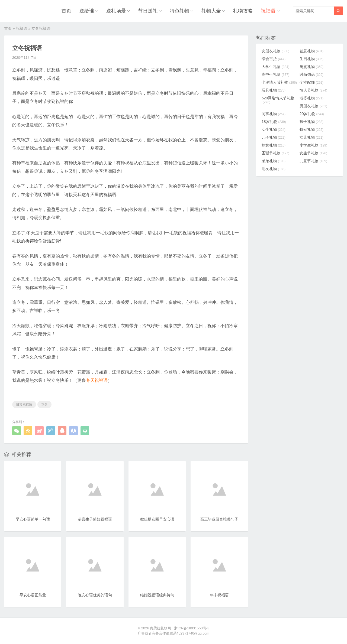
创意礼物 (311, 51)
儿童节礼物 (313, 161)
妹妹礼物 (274, 145)
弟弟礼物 (274, 161)
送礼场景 (116, 11)
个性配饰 (311, 82)
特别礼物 (311, 129)
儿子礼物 (274, 137)
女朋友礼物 (275, 51)
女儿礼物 (311, 137)
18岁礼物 (274, 122)
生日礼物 (311, 59)
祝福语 (268, 11)
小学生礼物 (313, 145)
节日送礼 (148, 11)
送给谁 (87, 11)
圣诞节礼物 (275, 153)
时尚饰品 (311, 74)
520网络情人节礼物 (278, 100)
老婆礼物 (311, 98)
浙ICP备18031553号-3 (192, 628)
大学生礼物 (275, 67)
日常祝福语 (24, 405)
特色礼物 (179, 11)
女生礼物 (274, 129)
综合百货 (274, 59)
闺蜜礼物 (311, 67)
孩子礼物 (311, 122)
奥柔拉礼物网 (160, 628)
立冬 (44, 405)
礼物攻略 (243, 11)
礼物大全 (211, 11)
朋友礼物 (274, 169)
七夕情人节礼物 (279, 82)
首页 (66, 11)
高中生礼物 (275, 74)
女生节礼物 (313, 153)
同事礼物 (274, 114)
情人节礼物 (313, 90)
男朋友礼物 (313, 106)
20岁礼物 (312, 114)
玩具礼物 (274, 90)
